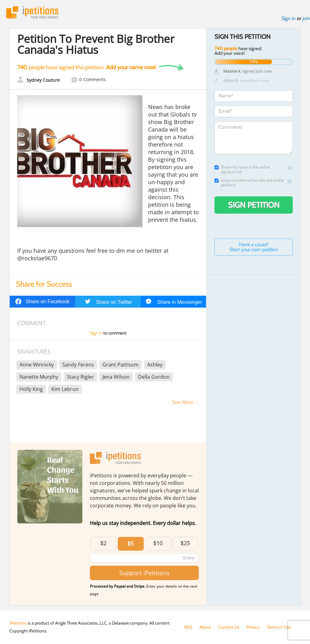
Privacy (253, 627)
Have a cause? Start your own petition (254, 247)
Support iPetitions (144, 573)
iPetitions (32, 12)
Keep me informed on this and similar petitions (249, 183)
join (306, 18)
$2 (103, 543)
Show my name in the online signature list (242, 169)
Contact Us (229, 627)
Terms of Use (279, 627)
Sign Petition (254, 205)
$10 (158, 543)
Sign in (289, 18)
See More (183, 402)
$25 (185, 543)
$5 (131, 543)
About (205, 627)
